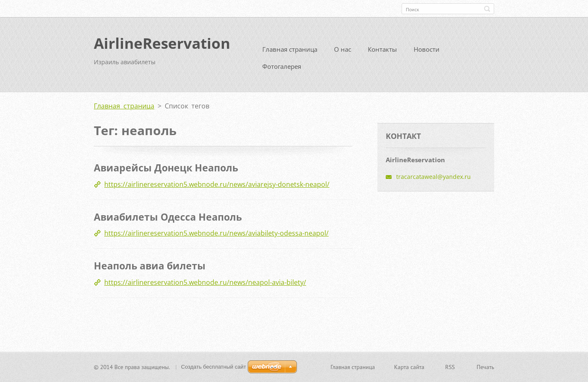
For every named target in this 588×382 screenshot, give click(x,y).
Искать (487, 9)
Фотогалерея (282, 70)
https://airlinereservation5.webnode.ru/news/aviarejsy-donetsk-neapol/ (217, 187)
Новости (427, 53)
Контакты (382, 53)
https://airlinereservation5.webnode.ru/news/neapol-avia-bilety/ (205, 285)
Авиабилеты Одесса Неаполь (168, 220)
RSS (450, 368)
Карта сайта (409, 368)
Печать (485, 368)
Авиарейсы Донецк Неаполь (166, 171)
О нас (343, 53)
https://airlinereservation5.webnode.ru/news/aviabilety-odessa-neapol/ (216, 236)
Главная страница (290, 53)
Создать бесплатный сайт (214, 368)
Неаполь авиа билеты (150, 269)
